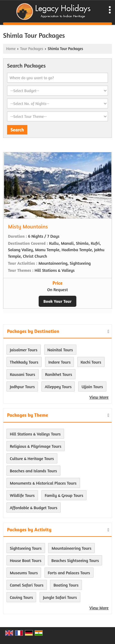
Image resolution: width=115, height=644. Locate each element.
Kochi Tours (91, 362)
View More (99, 397)
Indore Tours (60, 362)
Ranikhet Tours (59, 374)
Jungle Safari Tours (60, 597)
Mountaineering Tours (71, 548)
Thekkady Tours (24, 362)
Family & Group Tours (64, 495)
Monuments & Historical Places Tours (43, 483)
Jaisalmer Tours (24, 350)
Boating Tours (66, 585)
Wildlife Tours (22, 495)
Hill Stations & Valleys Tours (35, 434)
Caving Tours (21, 597)
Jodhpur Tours (22, 386)
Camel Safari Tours (27, 585)
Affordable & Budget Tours (34, 507)
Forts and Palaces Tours (69, 573)
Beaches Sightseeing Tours (75, 560)
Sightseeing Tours (26, 548)
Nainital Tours (60, 350)
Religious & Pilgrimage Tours (36, 446)
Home (11, 49)
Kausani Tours (23, 374)
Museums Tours (24, 573)
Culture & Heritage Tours (32, 458)
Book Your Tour (58, 301)
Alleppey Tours (58, 386)
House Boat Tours (26, 560)
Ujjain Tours (92, 386)
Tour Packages (31, 49)
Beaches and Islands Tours (33, 471)
